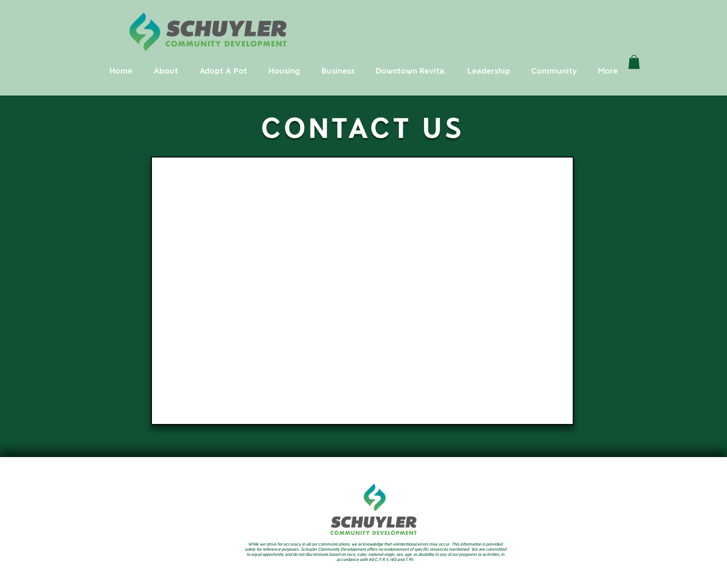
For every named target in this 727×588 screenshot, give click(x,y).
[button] (166, 71)
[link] (634, 62)
